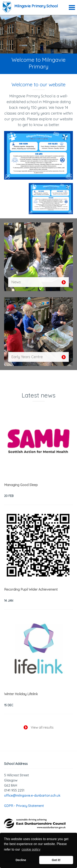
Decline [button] (21, 860)
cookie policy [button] (31, 849)
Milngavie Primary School (36, 6)
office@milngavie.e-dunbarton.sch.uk (32, 795)
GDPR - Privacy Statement (24, 806)
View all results (39, 727)
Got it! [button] (56, 860)
